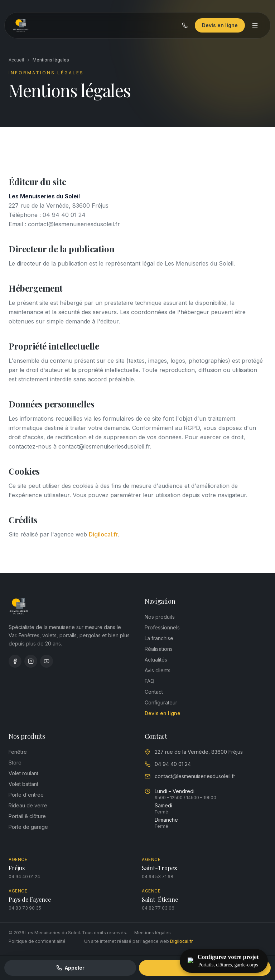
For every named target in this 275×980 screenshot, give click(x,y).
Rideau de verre (28, 805)
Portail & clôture (27, 816)
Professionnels (162, 627)
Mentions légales (153, 933)
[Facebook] (15, 661)
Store (15, 763)
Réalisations (159, 649)
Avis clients (158, 670)
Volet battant (23, 784)
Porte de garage (28, 827)
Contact (154, 692)
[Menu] (255, 26)
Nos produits (160, 617)
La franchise (159, 638)
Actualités (156, 660)
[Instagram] (31, 661)
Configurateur (161, 702)
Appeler (70, 968)
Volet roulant (23, 773)
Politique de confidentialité (37, 941)
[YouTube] (47, 661)
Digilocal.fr (103, 534)
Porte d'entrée (26, 795)
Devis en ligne (219, 26)
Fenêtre (18, 752)
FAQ (149, 681)
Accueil (16, 60)
